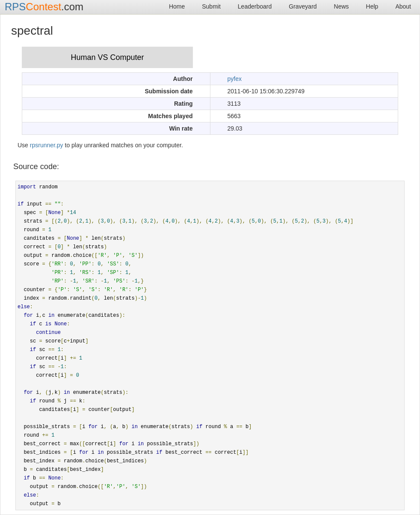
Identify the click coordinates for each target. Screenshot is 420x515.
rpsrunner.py (47, 145)
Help (372, 6)
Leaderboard (255, 6)
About (403, 6)
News (342, 6)
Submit (211, 6)
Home (177, 6)
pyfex (235, 79)
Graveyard (303, 6)
